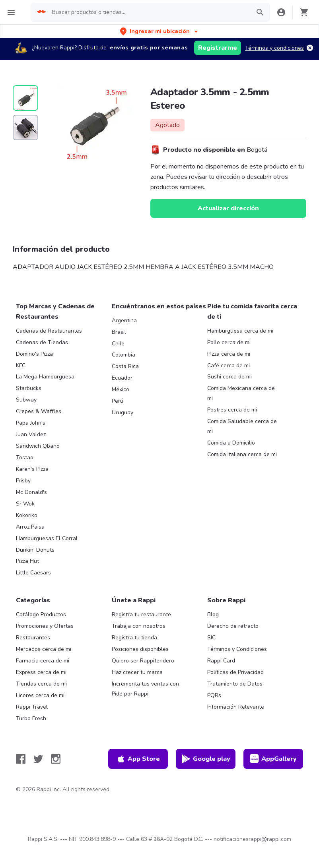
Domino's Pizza (34, 354)
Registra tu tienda (134, 638)
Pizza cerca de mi (229, 354)
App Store (138, 759)
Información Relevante (236, 707)
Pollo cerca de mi (229, 342)
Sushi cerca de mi (230, 377)
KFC (21, 365)
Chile (118, 344)
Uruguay (123, 412)
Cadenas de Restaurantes (49, 331)
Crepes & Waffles (39, 411)
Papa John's (31, 423)
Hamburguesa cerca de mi (240, 331)
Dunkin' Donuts (35, 550)
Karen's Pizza (32, 469)
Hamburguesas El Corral (47, 538)
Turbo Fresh (31, 718)
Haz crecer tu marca (137, 672)
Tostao (25, 458)
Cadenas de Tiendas (42, 342)
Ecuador (122, 378)
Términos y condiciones (274, 48)
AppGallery (273, 759)
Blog (213, 614)
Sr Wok (25, 504)
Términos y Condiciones (237, 649)
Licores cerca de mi (40, 695)
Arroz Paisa (30, 527)
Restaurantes (33, 638)
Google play (206, 759)
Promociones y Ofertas (45, 626)
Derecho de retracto (233, 626)
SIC (211, 638)
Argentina (124, 320)
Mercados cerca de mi (44, 649)
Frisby (23, 481)
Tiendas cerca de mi (41, 684)
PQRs (214, 695)
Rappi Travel (32, 707)
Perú (118, 401)
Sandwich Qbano (38, 446)
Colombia (124, 355)
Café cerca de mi (229, 365)
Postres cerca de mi (232, 410)
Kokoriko (27, 515)
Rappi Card (221, 661)
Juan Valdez (31, 434)
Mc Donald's (31, 492)
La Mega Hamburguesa (45, 377)
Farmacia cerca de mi (43, 661)
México (121, 389)
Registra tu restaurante (141, 614)
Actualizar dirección (228, 208)
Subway (26, 400)
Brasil (119, 332)
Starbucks (29, 388)
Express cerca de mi (41, 672)
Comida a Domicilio (231, 443)
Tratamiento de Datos (235, 684)
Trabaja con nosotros (139, 626)
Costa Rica (125, 366)
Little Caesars (33, 573)
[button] (160, 31)
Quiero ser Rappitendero (143, 661)
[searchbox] (149, 12)
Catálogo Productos (41, 614)
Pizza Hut (27, 561)
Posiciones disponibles (140, 649)
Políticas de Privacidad (235, 672)
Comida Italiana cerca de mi (242, 454)
